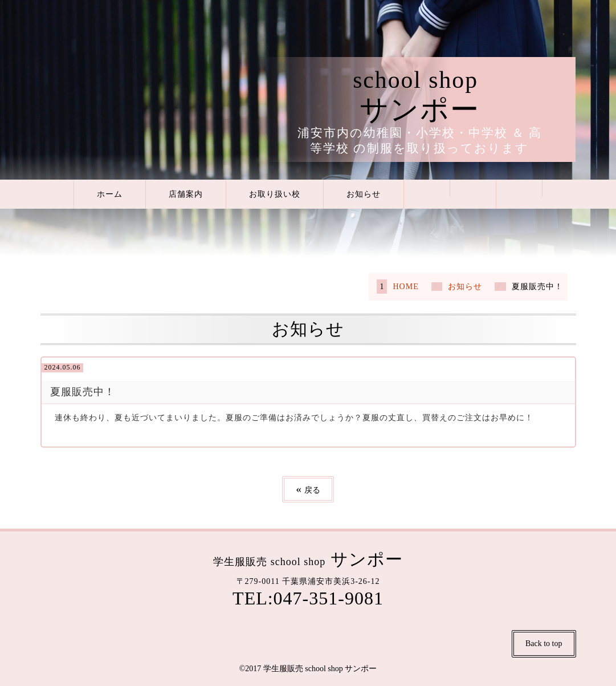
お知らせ (364, 194)
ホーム (110, 194)
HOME (405, 287)
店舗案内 (186, 194)
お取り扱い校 (275, 194)
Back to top (544, 644)
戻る (308, 489)
